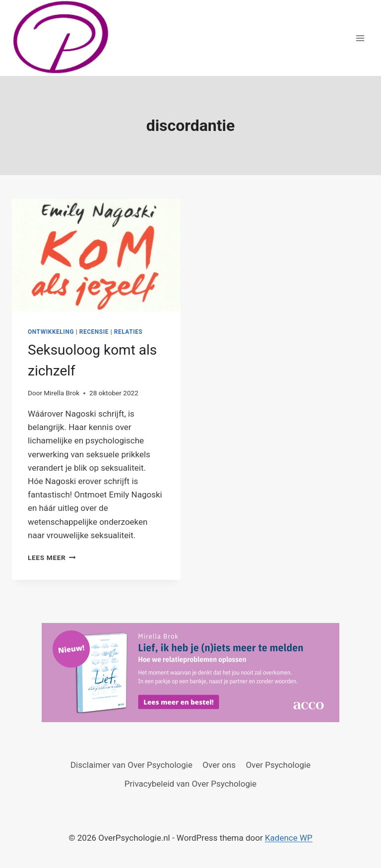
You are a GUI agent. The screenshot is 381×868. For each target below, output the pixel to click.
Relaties (128, 332)
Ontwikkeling (51, 332)
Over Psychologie (278, 765)
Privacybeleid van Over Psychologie (190, 784)
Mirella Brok (62, 393)
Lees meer (52, 558)
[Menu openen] (360, 38)
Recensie (94, 332)
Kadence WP (289, 838)
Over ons (219, 765)
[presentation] (96, 255)
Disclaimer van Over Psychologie (131, 765)
